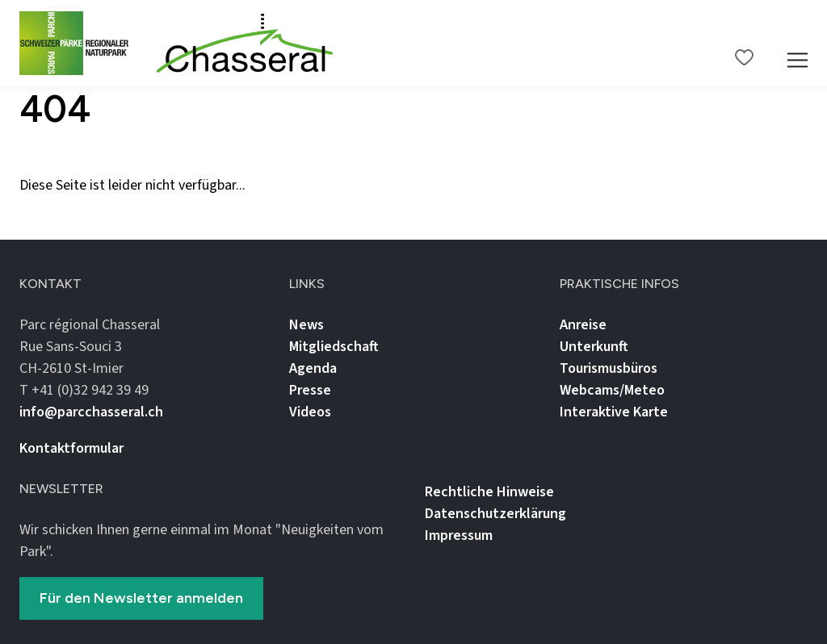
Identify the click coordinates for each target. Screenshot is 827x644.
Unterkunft (594, 347)
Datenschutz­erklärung (495, 514)
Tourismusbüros (609, 368)
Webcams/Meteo (612, 390)
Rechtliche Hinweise (489, 492)
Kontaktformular (71, 448)
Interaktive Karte (614, 412)
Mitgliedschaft (334, 347)
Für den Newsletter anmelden (141, 598)
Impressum (459, 535)
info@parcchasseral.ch (91, 412)
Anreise (583, 325)
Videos (310, 412)
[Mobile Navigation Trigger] (798, 43)
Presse (310, 390)
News (306, 325)
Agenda (313, 368)
